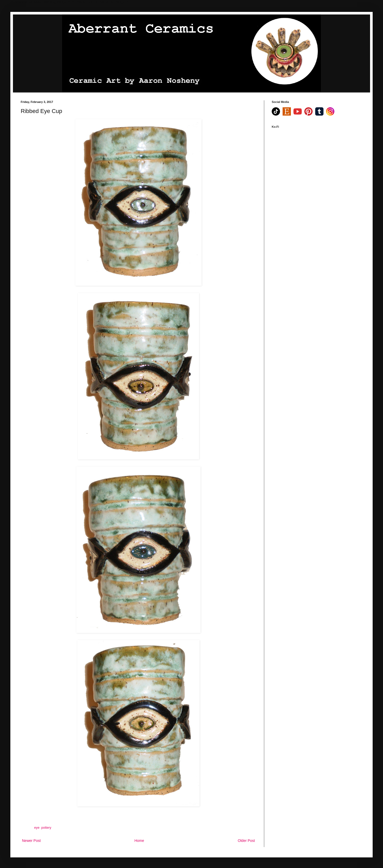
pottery (46, 828)
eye (37, 828)
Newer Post (31, 841)
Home (139, 841)
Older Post (246, 841)
